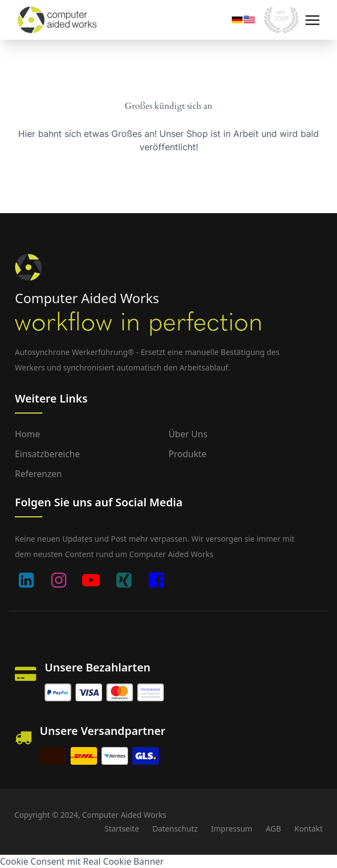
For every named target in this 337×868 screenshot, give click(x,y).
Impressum (231, 829)
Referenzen (38, 474)
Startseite (122, 829)
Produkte (188, 454)
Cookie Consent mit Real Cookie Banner (82, 861)
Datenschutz (175, 829)
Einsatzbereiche (47, 454)
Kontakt (309, 829)
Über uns (188, 434)
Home (28, 434)
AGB (274, 829)
